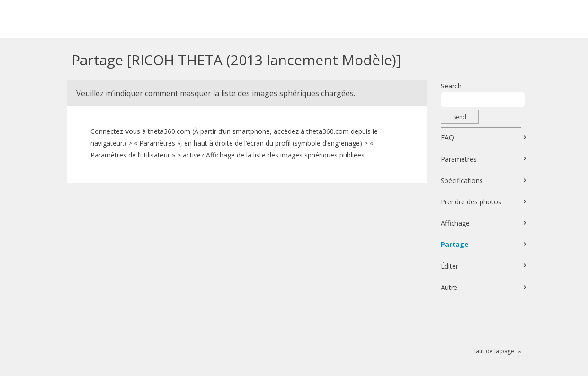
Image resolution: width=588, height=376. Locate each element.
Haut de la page (493, 351)
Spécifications (462, 180)
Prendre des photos (471, 202)
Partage (455, 244)
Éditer (450, 266)
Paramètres (459, 159)
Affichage (455, 223)
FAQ (447, 137)
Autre (449, 287)
